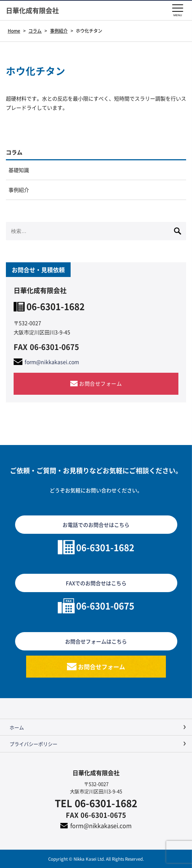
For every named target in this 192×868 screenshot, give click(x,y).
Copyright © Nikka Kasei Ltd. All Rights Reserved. (96, 859)
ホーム (17, 727)
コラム (14, 152)
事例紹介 (19, 190)
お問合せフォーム (100, 383)
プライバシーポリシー (33, 744)
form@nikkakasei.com (52, 362)
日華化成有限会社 (32, 10)
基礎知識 (19, 170)
